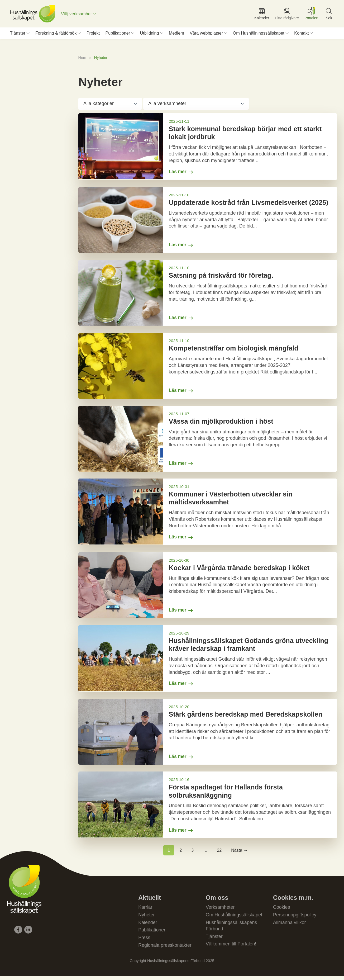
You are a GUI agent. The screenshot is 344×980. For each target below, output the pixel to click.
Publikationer (118, 34)
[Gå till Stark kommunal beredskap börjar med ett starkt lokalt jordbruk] (208, 148)
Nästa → (239, 853)
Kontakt (301, 34)
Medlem (176, 34)
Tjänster (18, 34)
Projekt (93, 34)
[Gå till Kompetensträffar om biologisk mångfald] (208, 367)
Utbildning (150, 34)
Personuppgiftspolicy (295, 918)
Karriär (145, 910)
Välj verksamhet (77, 14)
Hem (82, 59)
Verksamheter (220, 910)
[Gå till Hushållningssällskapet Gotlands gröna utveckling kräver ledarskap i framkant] (208, 661)
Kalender (148, 926)
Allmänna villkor (290, 926)
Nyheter (147, 918)
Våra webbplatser (206, 34)
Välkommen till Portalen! (231, 948)
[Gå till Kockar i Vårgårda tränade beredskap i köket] (208, 588)
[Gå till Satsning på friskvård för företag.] (208, 294)
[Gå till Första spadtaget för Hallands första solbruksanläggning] (208, 808)
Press (144, 941)
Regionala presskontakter (165, 949)
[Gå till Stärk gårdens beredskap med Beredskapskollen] (208, 735)
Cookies (282, 910)
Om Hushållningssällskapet (259, 34)
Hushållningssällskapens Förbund (232, 929)
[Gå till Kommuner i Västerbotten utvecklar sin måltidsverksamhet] (208, 514)
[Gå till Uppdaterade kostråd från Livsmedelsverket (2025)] (208, 221)
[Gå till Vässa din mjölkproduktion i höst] (208, 441)
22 (219, 853)
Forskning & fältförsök (56, 34)
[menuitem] (79, 14)
